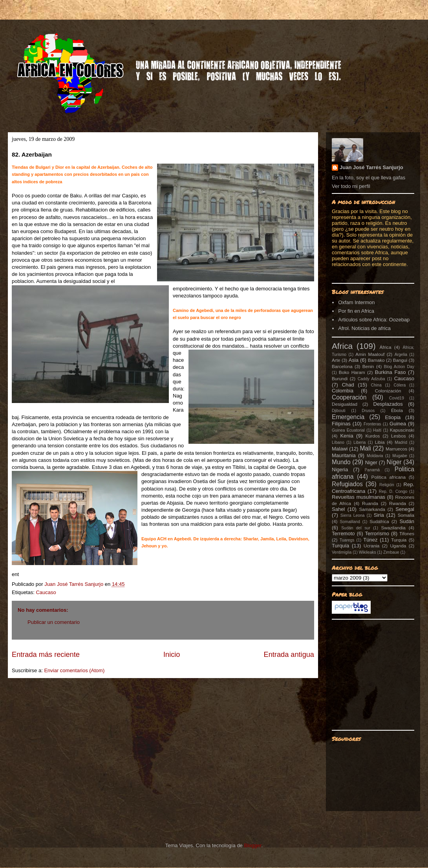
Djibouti (339, 411)
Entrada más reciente (46, 655)
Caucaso (46, 592)
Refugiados (347, 484)
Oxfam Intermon (356, 302)
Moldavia (375, 456)
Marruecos (396, 449)
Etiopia (393, 417)
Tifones (407, 533)
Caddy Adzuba (371, 379)
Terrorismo (377, 533)
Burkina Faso (391, 372)
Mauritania (344, 455)
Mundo (341, 462)
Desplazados (388, 404)
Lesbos (399, 436)
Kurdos (372, 436)
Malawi (340, 449)
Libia (380, 442)
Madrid (401, 442)
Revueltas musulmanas (358, 497)
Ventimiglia (342, 552)
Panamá (372, 470)
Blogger (252, 845)
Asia (354, 360)
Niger (371, 462)
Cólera (400, 385)
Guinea (398, 424)
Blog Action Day (399, 367)
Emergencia (348, 417)
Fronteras (372, 424)
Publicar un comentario (54, 622)
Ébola (397, 410)
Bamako (376, 360)
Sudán (407, 521)
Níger (394, 462)
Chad (348, 385)
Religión (387, 485)
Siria (379, 515)
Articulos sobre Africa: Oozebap (374, 320)
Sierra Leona (353, 515)
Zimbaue (391, 552)
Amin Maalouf (370, 354)
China (376, 385)
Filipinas (341, 424)
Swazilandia (393, 528)
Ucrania (371, 546)
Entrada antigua (289, 655)
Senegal (405, 509)
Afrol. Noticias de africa (364, 328)
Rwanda (398, 503)
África (386, 347)
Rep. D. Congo (393, 491)
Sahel (338, 509)
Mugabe (400, 456)
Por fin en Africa (356, 311)
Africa (342, 346)
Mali (365, 448)
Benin (368, 366)
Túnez (370, 540)
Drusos (368, 411)
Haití (377, 430)
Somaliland (350, 522)
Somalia (406, 515)
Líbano (338, 442)
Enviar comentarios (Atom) (74, 670)
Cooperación (349, 397)
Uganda (398, 546)
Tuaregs (347, 540)
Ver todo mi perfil (351, 186)
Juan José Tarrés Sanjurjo (75, 584)
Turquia (399, 540)
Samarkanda (372, 509)
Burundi (340, 378)
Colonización (388, 391)
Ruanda (370, 503)
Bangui (400, 360)
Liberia (359, 442)
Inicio (172, 655)
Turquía (340, 546)
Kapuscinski (402, 430)
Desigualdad (345, 404)
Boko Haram (352, 372)
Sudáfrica (379, 521)
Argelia (401, 355)
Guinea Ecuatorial (348, 430)
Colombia (343, 391)
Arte (336, 360)
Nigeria (340, 470)
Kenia (347, 436)
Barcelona (342, 366)
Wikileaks (368, 552)
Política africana (389, 477)
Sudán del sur (356, 528)
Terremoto (343, 533)
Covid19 (397, 398)
